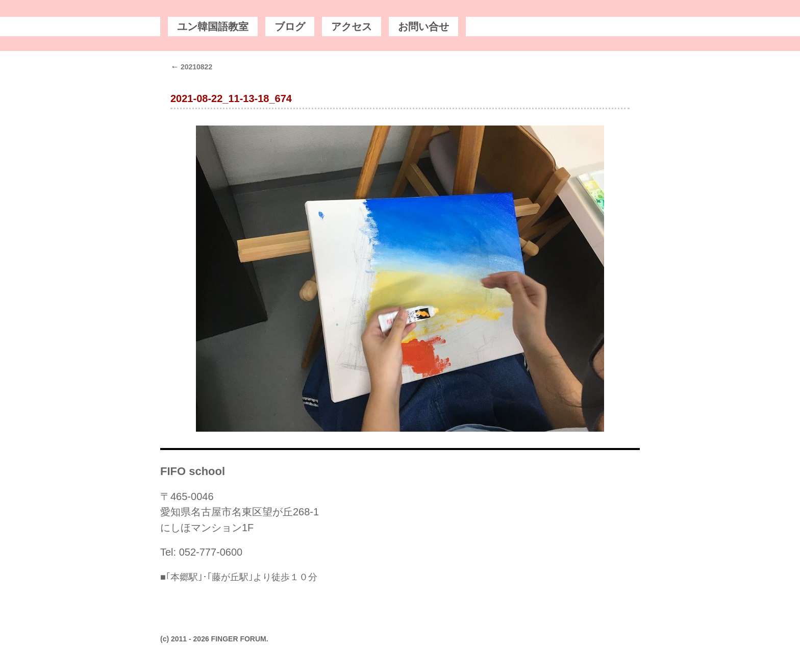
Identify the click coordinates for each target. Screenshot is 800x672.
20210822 (191, 67)
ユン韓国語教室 (213, 27)
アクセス (352, 27)
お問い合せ (423, 27)
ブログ (290, 27)
